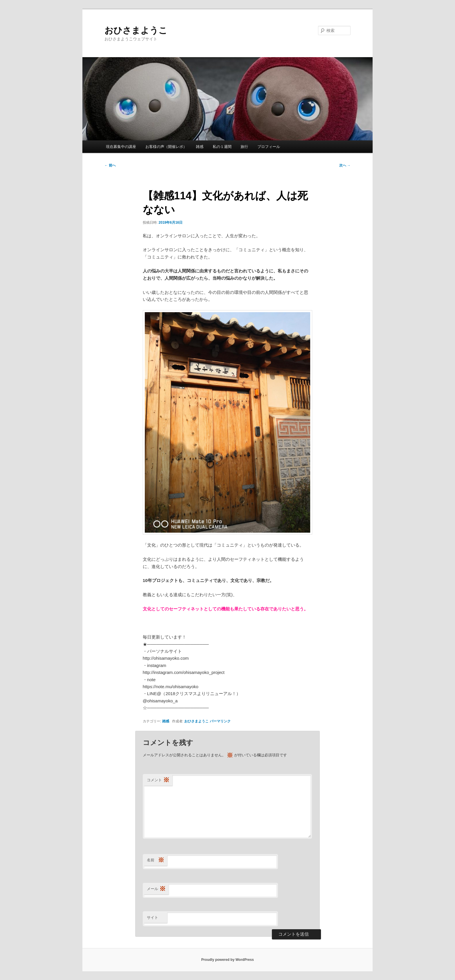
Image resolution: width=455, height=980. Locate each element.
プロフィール (269, 147)
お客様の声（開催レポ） (166, 147)
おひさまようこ (136, 30)
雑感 (200, 147)
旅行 (244, 147)
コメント (158, 780)
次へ (345, 165)
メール (156, 889)
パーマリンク (220, 721)
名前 (156, 860)
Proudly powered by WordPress (227, 960)
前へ (110, 165)
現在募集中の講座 (121, 147)
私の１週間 (222, 147)
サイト (152, 917)
